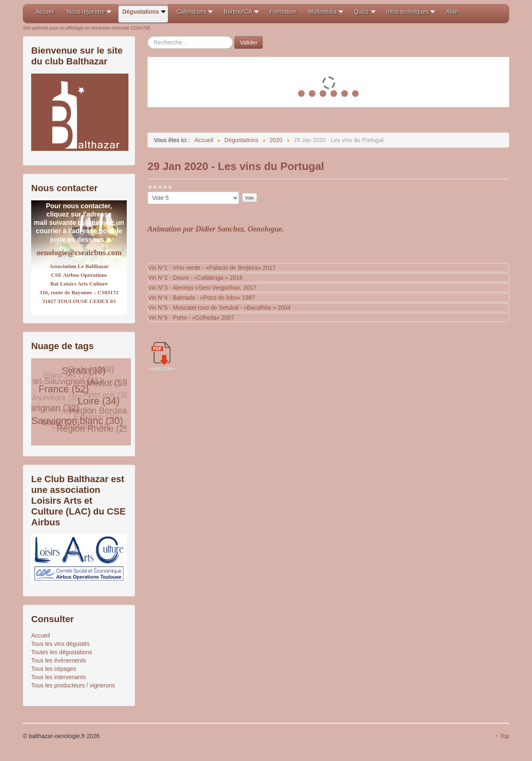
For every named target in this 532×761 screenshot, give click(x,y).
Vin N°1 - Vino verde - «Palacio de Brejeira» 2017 (212, 268)
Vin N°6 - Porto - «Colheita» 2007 (191, 318)
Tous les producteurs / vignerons (73, 685)
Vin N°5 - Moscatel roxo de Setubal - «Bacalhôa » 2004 (219, 308)
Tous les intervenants (59, 677)
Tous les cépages (54, 669)
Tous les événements (59, 660)
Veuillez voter (148, 192)
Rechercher (148, 36)
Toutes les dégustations (62, 652)
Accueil (41, 635)
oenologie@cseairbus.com (79, 252)
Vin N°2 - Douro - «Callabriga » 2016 (195, 278)
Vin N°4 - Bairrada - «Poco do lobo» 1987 (202, 298)
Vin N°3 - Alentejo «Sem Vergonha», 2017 (202, 288)
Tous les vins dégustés (60, 644)
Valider (249, 42)
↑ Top (502, 736)
